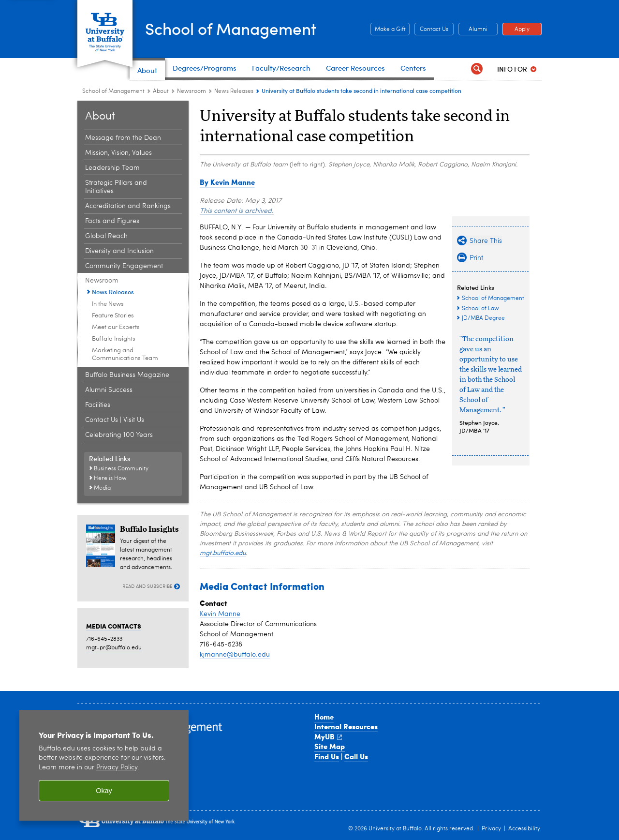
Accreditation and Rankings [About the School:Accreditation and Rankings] (128, 206)
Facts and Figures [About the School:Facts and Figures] (112, 221)
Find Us (327, 756)
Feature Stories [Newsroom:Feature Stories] (113, 316)
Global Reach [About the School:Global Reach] (106, 236)
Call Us (356, 756)
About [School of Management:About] (161, 91)
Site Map (330, 746)
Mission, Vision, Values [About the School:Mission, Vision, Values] (118, 153)
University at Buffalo (395, 829)
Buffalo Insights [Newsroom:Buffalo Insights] (114, 339)
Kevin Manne (220, 614)
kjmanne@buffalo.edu (235, 655)
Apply (516, 30)
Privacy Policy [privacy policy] (117, 768)
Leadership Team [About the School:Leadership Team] (112, 168)
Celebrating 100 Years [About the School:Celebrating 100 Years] (119, 435)
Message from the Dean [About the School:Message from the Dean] (123, 138)
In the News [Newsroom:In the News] (108, 304)
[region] (104, 765)
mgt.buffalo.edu (223, 553)
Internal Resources (346, 726)
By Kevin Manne (227, 182)
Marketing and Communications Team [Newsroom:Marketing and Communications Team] (125, 354)
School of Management (242, 28)
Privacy (491, 829)
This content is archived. (237, 211)
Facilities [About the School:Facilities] (98, 405)
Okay (104, 791)
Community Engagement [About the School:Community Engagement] (124, 266)
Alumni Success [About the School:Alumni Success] (109, 390)
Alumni (473, 30)
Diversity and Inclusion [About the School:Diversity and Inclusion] (119, 251)
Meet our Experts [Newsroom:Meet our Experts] (116, 327)
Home (324, 717)
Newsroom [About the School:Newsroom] (192, 91)
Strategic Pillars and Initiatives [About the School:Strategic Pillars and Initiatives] (116, 187)
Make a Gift (388, 30)
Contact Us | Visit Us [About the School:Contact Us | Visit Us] (115, 420)
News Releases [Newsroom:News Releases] (234, 91)
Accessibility (524, 829)
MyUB (328, 736)
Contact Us (431, 30)
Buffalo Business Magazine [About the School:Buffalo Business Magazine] (127, 375)
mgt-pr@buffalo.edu (114, 648)
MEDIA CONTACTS (114, 626)
